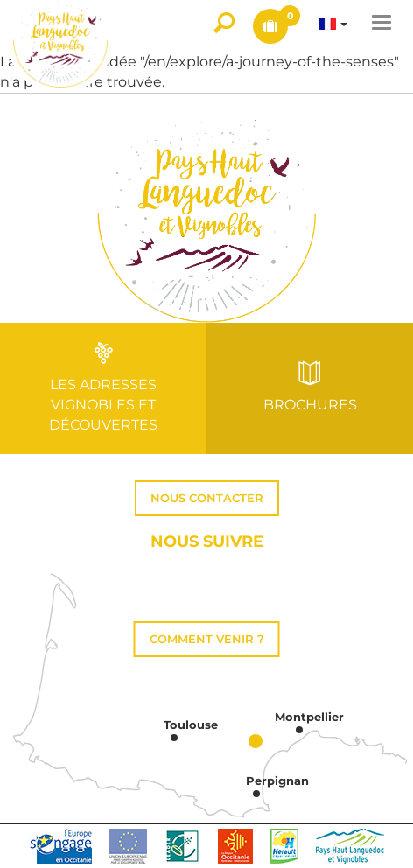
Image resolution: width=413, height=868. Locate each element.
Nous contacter (207, 498)
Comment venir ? (207, 639)
